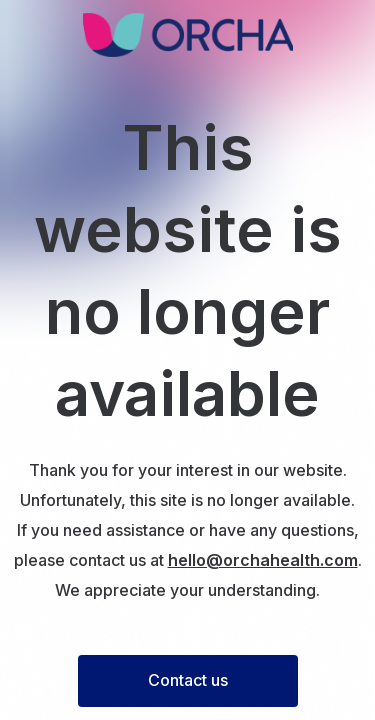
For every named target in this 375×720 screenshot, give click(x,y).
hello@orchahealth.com (263, 560)
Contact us (188, 680)
